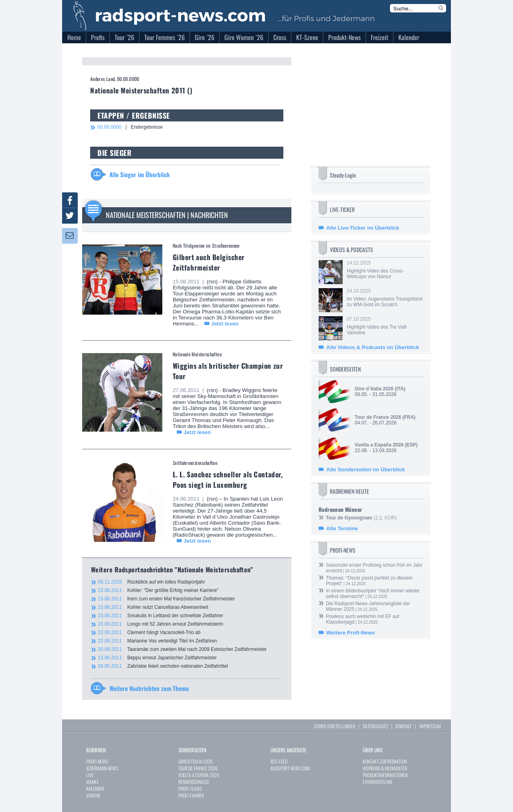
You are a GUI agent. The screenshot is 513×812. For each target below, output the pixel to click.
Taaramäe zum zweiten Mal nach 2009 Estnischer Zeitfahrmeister (182, 649)
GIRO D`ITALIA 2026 (196, 761)
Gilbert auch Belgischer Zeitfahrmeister (209, 262)
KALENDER (95, 789)
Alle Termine (342, 528)
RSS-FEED (279, 761)
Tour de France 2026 (378, 417)
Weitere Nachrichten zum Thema (149, 688)
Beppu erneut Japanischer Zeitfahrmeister (157, 658)
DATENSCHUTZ (375, 726)
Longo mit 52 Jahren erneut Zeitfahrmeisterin (161, 624)
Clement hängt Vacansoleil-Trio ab (149, 632)
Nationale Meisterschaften (197, 354)
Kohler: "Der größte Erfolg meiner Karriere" (158, 590)
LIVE (90, 775)
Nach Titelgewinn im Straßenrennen (206, 245)
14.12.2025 (385, 270)
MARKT (92, 782)
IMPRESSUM (430, 726)
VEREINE (93, 795)
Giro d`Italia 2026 (374, 389)
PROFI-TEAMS (190, 789)
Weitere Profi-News (350, 633)
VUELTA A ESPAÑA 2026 (199, 775)
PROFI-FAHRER (191, 795)
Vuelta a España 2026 (379, 445)
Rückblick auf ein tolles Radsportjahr (151, 582)
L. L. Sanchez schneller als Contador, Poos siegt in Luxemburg (228, 479)
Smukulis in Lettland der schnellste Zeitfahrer (161, 616)
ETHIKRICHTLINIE (378, 782)
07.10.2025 (385, 326)
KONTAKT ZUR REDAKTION (385, 761)
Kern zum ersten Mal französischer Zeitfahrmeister (166, 599)
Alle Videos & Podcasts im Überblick (373, 347)
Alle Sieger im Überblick (140, 174)
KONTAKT (404, 726)
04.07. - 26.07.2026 (385, 420)
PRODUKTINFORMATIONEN (385, 775)
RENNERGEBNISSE (194, 782)
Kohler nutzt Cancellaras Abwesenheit (153, 607)
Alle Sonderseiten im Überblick (366, 470)
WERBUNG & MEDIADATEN (385, 768)
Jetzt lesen (225, 324)
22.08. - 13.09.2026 (386, 448)
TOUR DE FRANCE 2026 (198, 768)
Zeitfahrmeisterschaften (195, 463)
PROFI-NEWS (97, 761)
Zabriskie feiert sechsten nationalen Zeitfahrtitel (163, 666)
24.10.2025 (385, 298)
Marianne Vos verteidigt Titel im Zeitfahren (158, 641)
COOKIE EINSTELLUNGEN (334, 726)
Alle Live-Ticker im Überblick (363, 228)
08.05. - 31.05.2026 (380, 392)
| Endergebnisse (130, 127)
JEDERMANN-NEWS (102, 768)
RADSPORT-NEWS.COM (290, 768)
